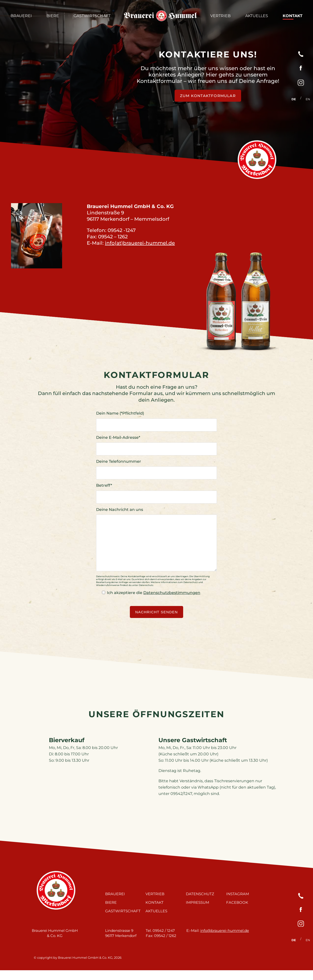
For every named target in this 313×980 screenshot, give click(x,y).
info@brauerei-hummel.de (225, 940)
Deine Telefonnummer (119, 461)
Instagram (238, 904)
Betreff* (104, 486)
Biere (53, 16)
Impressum (197, 912)
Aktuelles (257, 16)
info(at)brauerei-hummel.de (140, 243)
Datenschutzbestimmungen (172, 602)
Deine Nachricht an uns (120, 510)
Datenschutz (200, 904)
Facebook (237, 912)
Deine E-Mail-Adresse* (118, 437)
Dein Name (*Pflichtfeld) (120, 413)
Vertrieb (220, 16)
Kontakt (293, 16)
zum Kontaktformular (208, 96)
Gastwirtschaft (92, 16)
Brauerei (21, 16)
